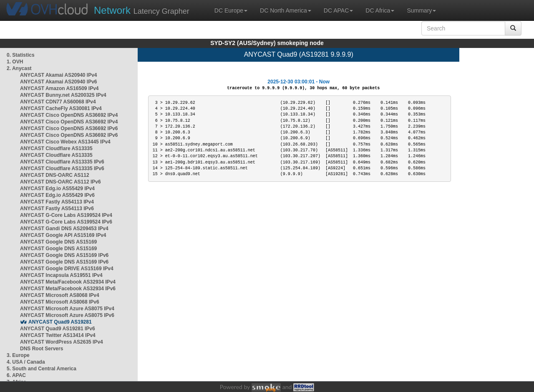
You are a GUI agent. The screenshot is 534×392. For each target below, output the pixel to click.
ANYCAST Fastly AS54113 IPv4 (57, 202)
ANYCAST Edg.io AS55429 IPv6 (57, 195)
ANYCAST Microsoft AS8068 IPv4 (60, 295)
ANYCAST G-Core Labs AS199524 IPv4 (66, 215)
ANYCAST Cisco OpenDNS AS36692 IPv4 (69, 115)
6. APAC (16, 375)
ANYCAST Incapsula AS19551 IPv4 (61, 275)
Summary (421, 10)
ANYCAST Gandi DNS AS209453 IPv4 (64, 229)
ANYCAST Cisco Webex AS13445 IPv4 (65, 142)
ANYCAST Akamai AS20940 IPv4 (59, 75)
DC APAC (338, 10)
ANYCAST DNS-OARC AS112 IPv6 (60, 182)
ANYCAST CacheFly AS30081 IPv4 (61, 108)
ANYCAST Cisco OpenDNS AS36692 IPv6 (69, 128)
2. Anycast (19, 68)
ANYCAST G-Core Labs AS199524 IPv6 (66, 222)
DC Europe (231, 10)
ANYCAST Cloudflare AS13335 (56, 148)
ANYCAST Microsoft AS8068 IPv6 (60, 302)
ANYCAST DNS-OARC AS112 (55, 175)
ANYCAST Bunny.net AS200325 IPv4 (63, 95)
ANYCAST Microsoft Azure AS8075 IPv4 (67, 309)
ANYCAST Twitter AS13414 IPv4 (58, 335)
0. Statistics (21, 55)
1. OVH (15, 62)
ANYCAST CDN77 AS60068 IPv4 (58, 102)
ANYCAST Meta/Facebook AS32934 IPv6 (68, 289)
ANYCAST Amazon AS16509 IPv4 (59, 88)
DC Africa (380, 10)
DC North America (286, 10)
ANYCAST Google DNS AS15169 (58, 242)
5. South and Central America (42, 369)
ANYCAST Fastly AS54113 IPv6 (57, 209)
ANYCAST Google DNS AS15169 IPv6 (64, 255)
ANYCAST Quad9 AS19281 (60, 322)
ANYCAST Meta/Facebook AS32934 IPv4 (68, 282)
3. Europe (18, 355)
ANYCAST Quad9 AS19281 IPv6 (58, 329)
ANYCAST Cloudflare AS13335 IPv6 (62, 162)
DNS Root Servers (42, 349)
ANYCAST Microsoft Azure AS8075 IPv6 (67, 315)
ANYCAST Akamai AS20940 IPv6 (59, 82)
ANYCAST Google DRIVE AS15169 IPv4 (67, 269)
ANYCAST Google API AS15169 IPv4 (63, 235)
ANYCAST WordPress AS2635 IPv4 (62, 342)
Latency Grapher (142, 10)
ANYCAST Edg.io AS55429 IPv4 (57, 188)
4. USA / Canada (26, 362)
